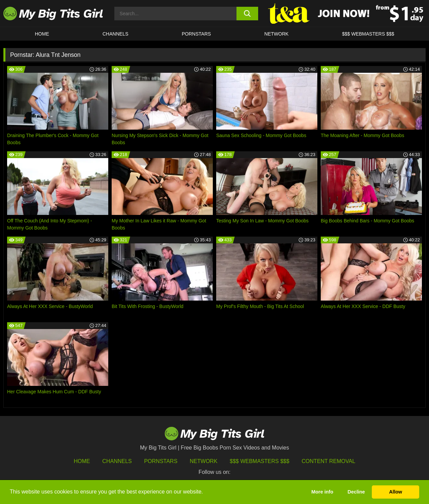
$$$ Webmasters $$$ (259, 461)
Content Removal (329, 461)
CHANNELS (115, 34)
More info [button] (322, 492)
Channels (117, 461)
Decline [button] (356, 492)
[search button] (247, 14)
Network (276, 34)
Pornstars (196, 34)
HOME (42, 34)
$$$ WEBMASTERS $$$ (368, 34)
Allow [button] (396, 492)
